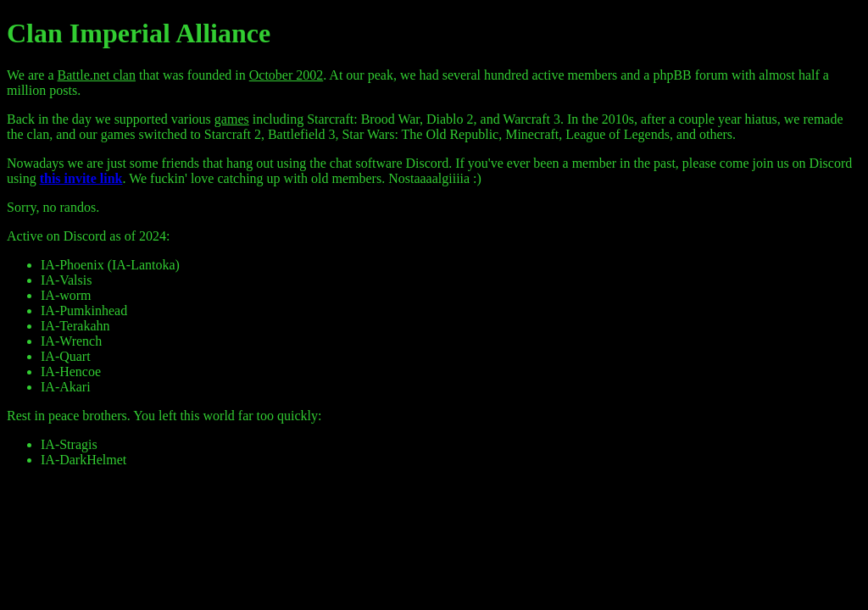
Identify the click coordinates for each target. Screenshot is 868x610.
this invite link (81, 178)
